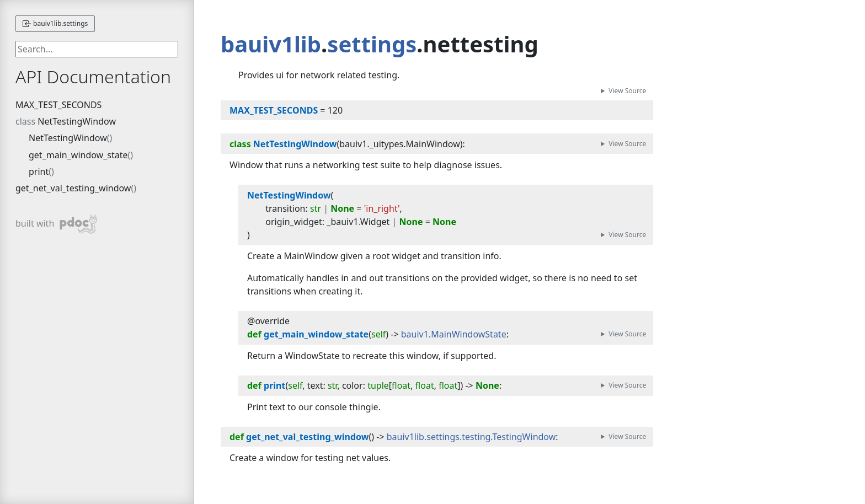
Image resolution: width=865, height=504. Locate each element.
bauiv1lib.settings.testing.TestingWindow (471, 437)
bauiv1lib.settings (55, 23)
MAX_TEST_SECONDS (58, 105)
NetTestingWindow (77, 121)
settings (372, 44)
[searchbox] (97, 49)
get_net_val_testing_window (73, 188)
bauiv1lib (271, 44)
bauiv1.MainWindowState (454, 334)
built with (57, 224)
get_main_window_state (78, 155)
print (39, 171)
